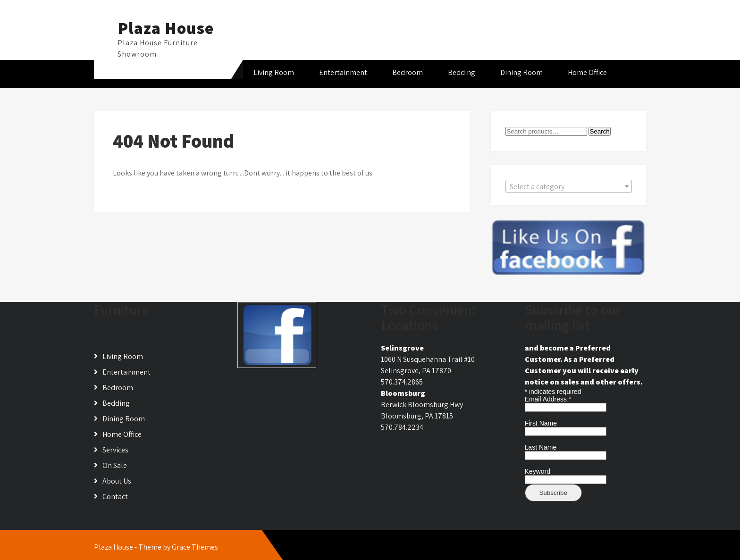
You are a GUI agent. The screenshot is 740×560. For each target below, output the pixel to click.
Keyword (538, 471)
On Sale (115, 465)
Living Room (274, 72)
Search (599, 131)
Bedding (462, 72)
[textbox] (569, 187)
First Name (541, 423)
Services (115, 450)
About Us (117, 481)
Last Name (541, 447)
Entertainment (343, 72)
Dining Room (521, 72)
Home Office (587, 72)
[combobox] (569, 186)
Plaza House (166, 28)
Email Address (548, 399)
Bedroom (408, 72)
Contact (115, 497)
